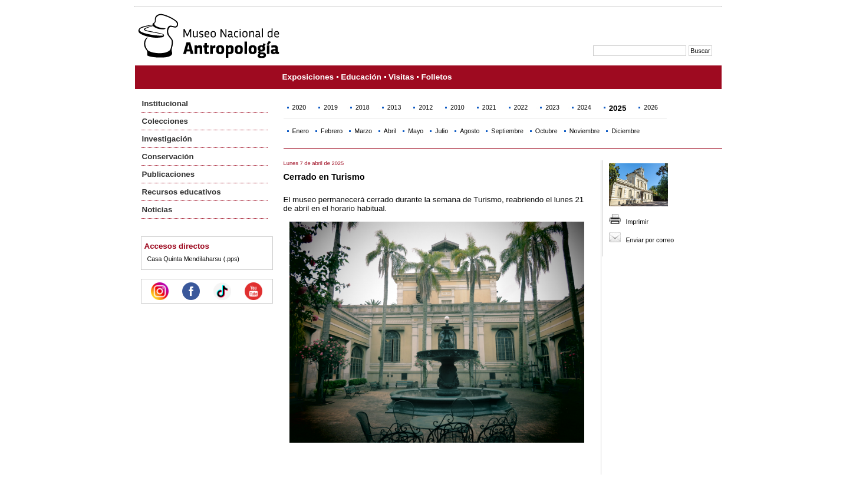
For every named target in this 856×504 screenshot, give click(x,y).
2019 (331, 107)
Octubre (546, 131)
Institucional (165, 103)
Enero (301, 131)
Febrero (332, 131)
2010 (457, 107)
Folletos (436, 77)
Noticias (157, 210)
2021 (489, 107)
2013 (394, 107)
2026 (651, 107)
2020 (299, 107)
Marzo (363, 131)
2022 (521, 107)
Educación (361, 77)
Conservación (168, 157)
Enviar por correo (650, 240)
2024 (584, 107)
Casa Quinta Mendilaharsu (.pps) (193, 259)
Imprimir (637, 222)
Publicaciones (169, 174)
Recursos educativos (182, 192)
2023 (552, 107)
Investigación (167, 139)
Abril (390, 131)
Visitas (401, 77)
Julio (442, 131)
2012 (426, 107)
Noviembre (585, 131)
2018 (363, 107)
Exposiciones (308, 77)
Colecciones (165, 121)
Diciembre (625, 131)
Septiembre (507, 131)
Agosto (470, 131)
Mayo (416, 131)
